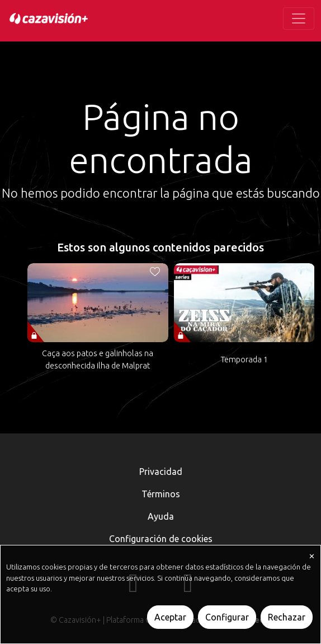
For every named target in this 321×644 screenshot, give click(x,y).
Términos (161, 494)
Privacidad (161, 472)
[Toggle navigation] (299, 18)
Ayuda (161, 516)
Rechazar (287, 617)
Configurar (227, 617)
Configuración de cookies (161, 539)
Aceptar (170, 617)
